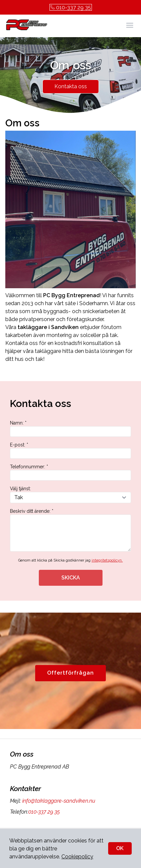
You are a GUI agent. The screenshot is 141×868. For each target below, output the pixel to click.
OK (120, 848)
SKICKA (71, 578)
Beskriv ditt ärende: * (70, 530)
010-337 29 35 (71, 7)
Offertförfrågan (70, 673)
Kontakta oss (71, 86)
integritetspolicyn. (107, 560)
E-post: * (70, 450)
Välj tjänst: (70, 495)
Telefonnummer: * (70, 472)
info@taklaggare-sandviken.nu (58, 801)
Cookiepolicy (77, 857)
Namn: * (70, 429)
